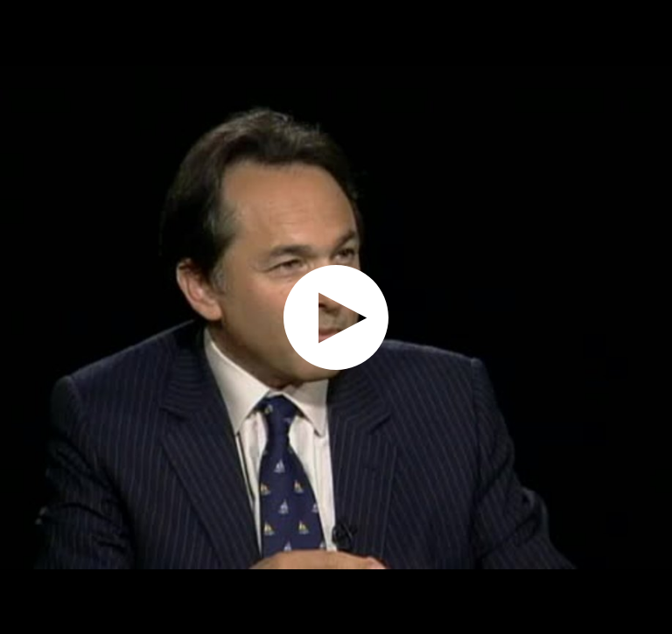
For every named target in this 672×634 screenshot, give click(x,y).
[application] (336, 317)
